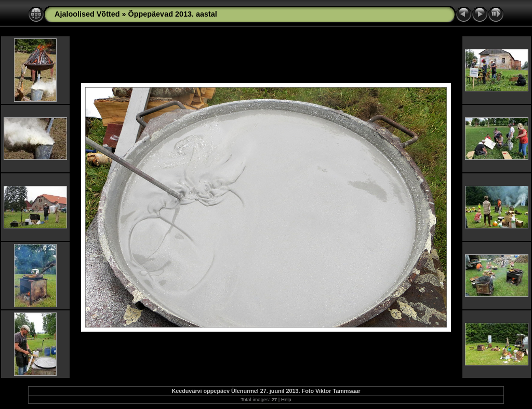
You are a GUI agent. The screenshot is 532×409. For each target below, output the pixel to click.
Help (286, 399)
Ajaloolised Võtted (87, 14)
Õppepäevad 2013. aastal (173, 14)
